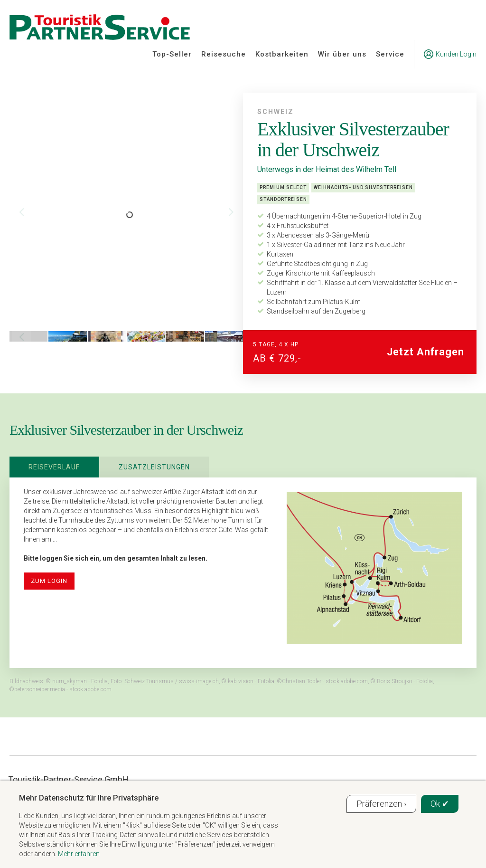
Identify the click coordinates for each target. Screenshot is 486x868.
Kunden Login (450, 54)
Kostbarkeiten (282, 54)
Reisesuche (224, 54)
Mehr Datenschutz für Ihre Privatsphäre (89, 798)
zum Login (49, 581)
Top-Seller (172, 54)
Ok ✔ (440, 804)
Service (390, 54)
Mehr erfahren (79, 854)
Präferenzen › (381, 804)
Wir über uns (342, 54)
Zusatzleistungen (154, 467)
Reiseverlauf (54, 467)
